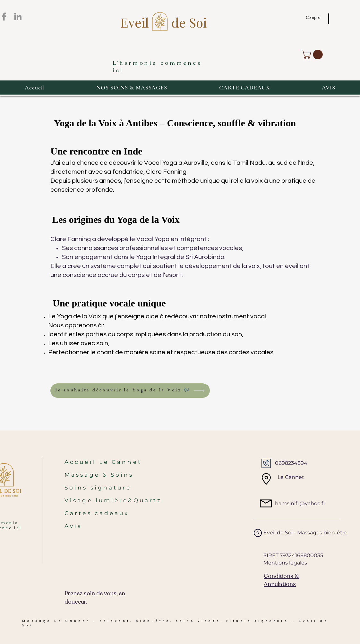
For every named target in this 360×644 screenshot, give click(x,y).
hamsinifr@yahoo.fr (300, 503)
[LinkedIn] (18, 17)
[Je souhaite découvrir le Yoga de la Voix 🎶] (130, 391)
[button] (313, 54)
